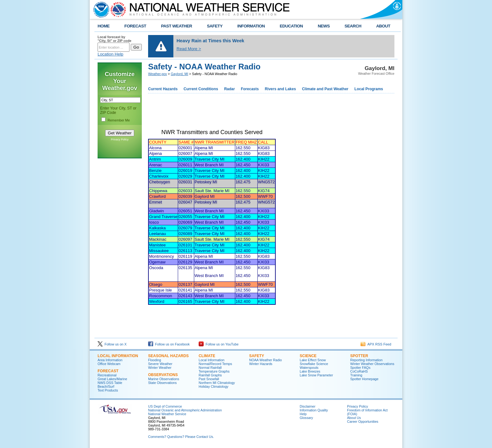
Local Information (118, 356)
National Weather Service (167, 414)
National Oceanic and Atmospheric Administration (185, 410)
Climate (207, 356)
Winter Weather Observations (372, 364)
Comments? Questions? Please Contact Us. (181, 437)
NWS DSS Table (110, 383)
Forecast (108, 371)
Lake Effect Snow (313, 360)
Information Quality (314, 410)
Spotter (359, 356)
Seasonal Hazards (168, 356)
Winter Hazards (261, 364)
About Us (354, 418)
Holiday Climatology (213, 386)
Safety (257, 356)
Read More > (189, 49)
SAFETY (215, 26)
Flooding (155, 360)
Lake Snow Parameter (316, 375)
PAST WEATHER (177, 26)
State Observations (162, 383)
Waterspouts (309, 368)
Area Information (110, 360)
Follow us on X (112, 344)
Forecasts (250, 89)
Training (356, 375)
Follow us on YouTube (219, 344)
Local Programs (369, 89)
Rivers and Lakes (280, 89)
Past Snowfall (209, 379)
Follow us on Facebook (169, 344)
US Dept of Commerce (165, 406)
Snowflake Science (314, 364)
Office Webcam (109, 364)
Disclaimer (308, 406)
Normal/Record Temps (215, 364)
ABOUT (383, 26)
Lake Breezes (310, 371)
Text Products (108, 390)
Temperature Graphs (214, 371)
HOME (104, 26)
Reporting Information (366, 360)
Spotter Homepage (364, 379)
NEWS (324, 26)
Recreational (107, 375)
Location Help (111, 54)
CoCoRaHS (359, 371)
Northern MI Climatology (217, 383)
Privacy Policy (120, 139)
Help (303, 414)
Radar (230, 89)
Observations (163, 375)
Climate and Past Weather (325, 89)
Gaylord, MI (180, 74)
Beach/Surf (106, 386)
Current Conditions (201, 89)
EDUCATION (291, 26)
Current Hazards (163, 89)
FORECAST (135, 26)
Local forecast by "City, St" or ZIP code (114, 39)
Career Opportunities (363, 421)
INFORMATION (251, 26)
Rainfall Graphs (210, 375)
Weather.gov (158, 74)
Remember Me (119, 120)
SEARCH (353, 26)
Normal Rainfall (210, 368)
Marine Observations (164, 379)
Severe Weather (160, 364)
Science (308, 356)
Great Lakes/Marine (112, 379)
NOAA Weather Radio (265, 360)
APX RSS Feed (376, 344)
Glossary (306, 418)
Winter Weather (160, 368)
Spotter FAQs (360, 368)
